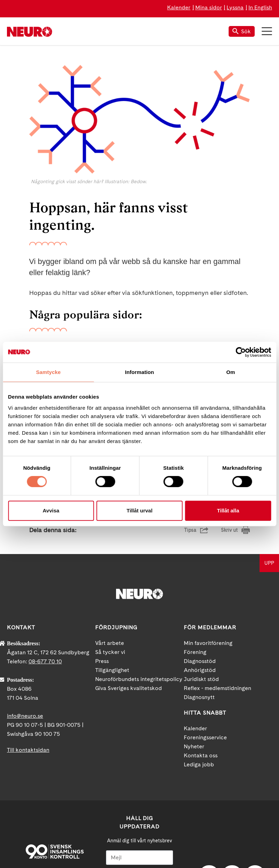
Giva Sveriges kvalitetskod (129, 605)
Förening (195, 569)
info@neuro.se (25, 633)
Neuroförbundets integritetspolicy (139, 596)
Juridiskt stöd (201, 596)
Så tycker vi (110, 569)
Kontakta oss (201, 672)
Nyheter (194, 663)
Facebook (209, 793)
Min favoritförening (208, 560)
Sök (242, 31)
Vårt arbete (110, 560)
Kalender (179, 7)
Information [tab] (140, 372)
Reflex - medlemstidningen (218, 605)
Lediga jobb (199, 681)
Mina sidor (209, 7)
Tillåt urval (139, 510)
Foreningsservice (205, 654)
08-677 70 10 (45, 578)
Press (102, 578)
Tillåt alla (228, 510)
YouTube (232, 793)
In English (260, 7)
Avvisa (51, 510)
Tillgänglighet (112, 587)
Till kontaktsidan (28, 667)
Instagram (255, 793)
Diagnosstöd (200, 578)
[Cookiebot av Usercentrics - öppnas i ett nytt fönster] (241, 352)
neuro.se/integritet (139, 831)
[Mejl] (139, 774)
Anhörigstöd (200, 587)
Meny (267, 31)
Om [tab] (231, 372)
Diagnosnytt (199, 614)
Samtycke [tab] (48, 372)
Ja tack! (140, 847)
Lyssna (235, 7)
